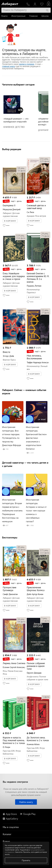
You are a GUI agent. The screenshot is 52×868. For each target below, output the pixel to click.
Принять (26, 860)
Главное (33, 16)
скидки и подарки (26, 64)
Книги (4, 16)
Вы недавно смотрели (15, 782)
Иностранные (18, 16)
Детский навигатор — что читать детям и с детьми (25, 464)
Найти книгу (26, 802)
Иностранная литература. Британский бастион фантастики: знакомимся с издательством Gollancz (36, 438)
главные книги (8, 66)
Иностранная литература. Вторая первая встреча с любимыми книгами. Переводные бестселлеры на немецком (13, 511)
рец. (21, 168)
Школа (45, 16)
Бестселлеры (10, 537)
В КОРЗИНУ (10, 221)
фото (21, 171)
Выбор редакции (12, 149)
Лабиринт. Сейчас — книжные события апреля (24, 392)
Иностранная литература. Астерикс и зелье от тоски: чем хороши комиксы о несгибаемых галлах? (36, 511)
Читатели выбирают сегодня (18, 85)
